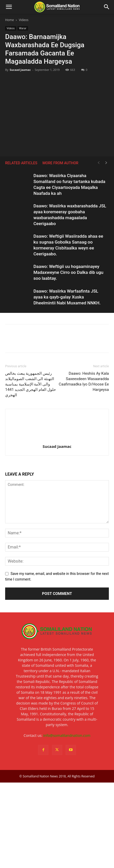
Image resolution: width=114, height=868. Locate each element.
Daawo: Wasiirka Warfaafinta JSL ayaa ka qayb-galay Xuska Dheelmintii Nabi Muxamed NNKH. (67, 297)
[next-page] (106, 163)
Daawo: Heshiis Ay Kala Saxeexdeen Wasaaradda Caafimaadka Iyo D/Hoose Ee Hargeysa (84, 382)
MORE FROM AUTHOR (60, 163)
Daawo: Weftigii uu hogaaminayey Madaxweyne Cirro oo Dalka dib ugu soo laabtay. (68, 272)
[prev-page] (99, 163)
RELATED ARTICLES (21, 163)
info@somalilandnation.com (67, 735)
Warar (23, 28)
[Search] (107, 7)
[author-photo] (57, 439)
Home (10, 20)
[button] (9, 7)
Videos (24, 20)
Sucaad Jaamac (20, 70)
